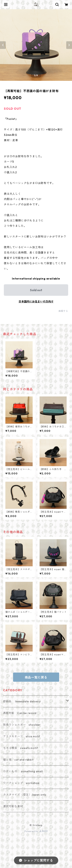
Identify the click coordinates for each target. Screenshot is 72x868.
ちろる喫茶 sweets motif (20, 748)
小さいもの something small (23, 771)
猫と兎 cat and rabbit (18, 760)
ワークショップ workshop (21, 783)
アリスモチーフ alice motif (22, 736)
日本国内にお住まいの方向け (36, 301)
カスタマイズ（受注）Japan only (25, 795)
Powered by (36, 831)
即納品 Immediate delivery (22, 701)
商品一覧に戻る (36, 677)
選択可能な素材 (13, 806)
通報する (63, 311)
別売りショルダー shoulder (22, 725)
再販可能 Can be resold (20, 713)
